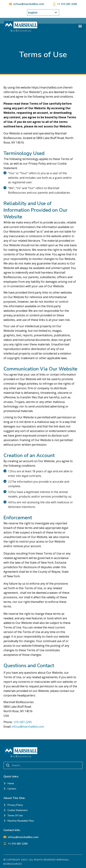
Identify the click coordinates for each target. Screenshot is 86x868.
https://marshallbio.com (47, 87)
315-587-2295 (23, 722)
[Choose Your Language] (43, 13)
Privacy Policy (37, 164)
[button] (80, 26)
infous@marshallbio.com (28, 727)
